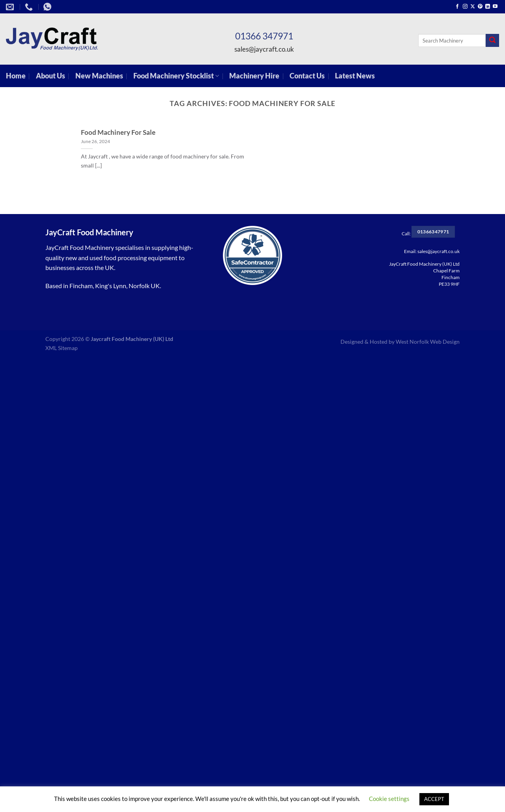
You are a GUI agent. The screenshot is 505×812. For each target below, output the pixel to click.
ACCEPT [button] (434, 799)
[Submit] (492, 41)
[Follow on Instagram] (465, 7)
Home (16, 76)
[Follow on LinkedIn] (488, 7)
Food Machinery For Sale (118, 132)
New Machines (99, 76)
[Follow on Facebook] (457, 7)
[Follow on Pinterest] (480, 7)
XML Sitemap (62, 348)
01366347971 (433, 232)
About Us (50, 76)
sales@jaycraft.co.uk (264, 49)
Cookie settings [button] (389, 799)
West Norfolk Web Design (428, 342)
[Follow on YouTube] (495, 7)
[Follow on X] (473, 7)
